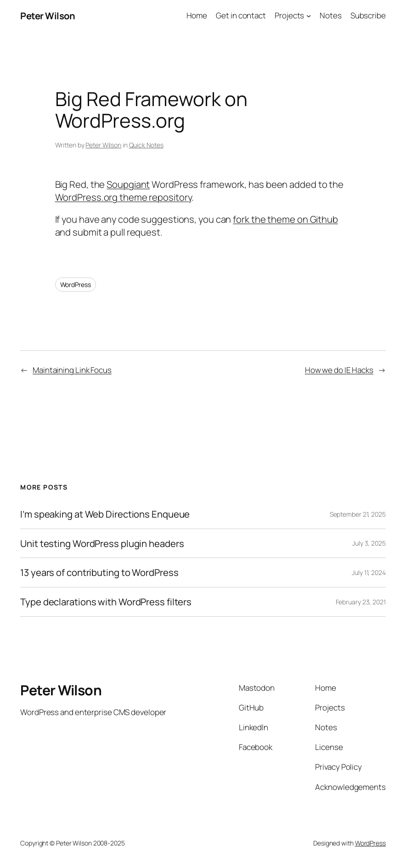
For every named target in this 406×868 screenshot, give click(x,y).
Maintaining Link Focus (72, 370)
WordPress (76, 285)
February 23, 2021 (361, 602)
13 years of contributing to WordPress (99, 572)
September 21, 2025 (358, 514)
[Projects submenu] (309, 16)
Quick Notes (146, 145)
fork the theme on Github (285, 219)
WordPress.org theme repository (123, 197)
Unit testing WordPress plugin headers (102, 544)
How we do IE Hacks (339, 370)
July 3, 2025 (369, 543)
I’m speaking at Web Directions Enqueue (105, 514)
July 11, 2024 (369, 572)
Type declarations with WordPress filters (106, 602)
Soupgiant (128, 184)
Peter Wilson (48, 16)
